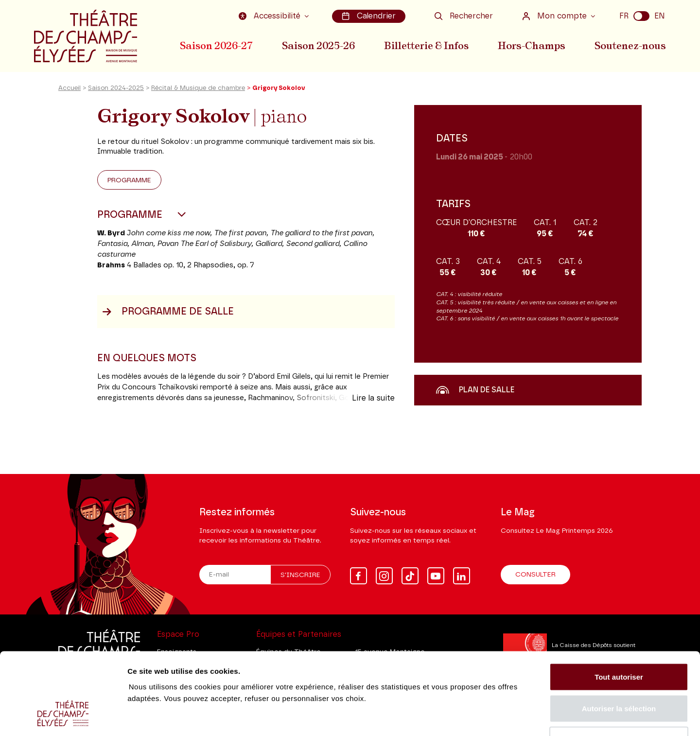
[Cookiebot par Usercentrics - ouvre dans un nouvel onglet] (63, 717)
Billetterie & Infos (427, 45)
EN (660, 16)
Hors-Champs (532, 45)
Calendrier (369, 16)
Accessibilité (271, 16)
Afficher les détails (535, 717)
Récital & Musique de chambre (198, 89)
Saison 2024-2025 (116, 89)
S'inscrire (300, 576)
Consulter (535, 575)
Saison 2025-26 (319, 45)
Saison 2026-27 (216, 45)
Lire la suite (373, 399)
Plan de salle (475, 391)
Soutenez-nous (630, 45)
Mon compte (556, 16)
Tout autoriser (619, 608)
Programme (129, 181)
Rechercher (464, 16)
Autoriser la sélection (619, 640)
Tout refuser (619, 672)
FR (624, 16)
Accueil (70, 89)
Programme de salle (168, 313)
